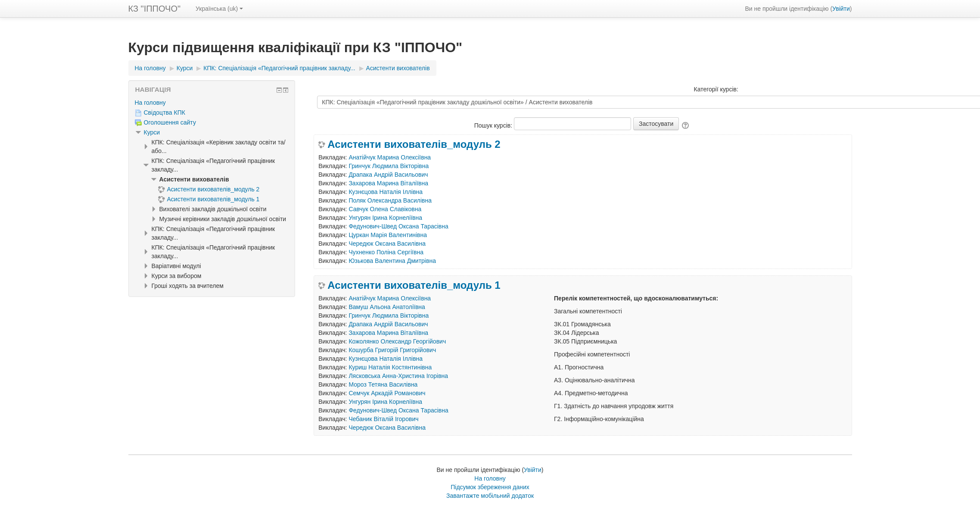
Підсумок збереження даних (490, 487)
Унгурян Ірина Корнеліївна (385, 218)
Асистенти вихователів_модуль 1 (414, 285)
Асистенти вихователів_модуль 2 (414, 144)
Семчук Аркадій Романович (387, 393)
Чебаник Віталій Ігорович (383, 419)
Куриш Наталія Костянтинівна (390, 367)
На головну (150, 103)
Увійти (841, 9)
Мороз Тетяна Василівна (383, 384)
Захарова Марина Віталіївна (388, 183)
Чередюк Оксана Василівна (387, 244)
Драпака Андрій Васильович (388, 175)
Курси (152, 132)
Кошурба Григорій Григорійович (392, 350)
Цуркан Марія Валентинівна (388, 235)
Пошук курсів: (494, 125)
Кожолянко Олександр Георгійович (397, 341)
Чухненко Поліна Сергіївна (386, 252)
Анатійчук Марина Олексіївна (390, 157)
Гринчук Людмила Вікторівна (389, 166)
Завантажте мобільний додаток (490, 496)
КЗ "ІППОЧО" (155, 9)
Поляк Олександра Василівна (390, 200)
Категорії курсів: (716, 89)
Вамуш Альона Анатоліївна (387, 307)
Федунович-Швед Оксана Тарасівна (398, 226)
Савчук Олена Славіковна (385, 209)
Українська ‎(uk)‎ (219, 9)
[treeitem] (212, 103)
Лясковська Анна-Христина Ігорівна (398, 376)
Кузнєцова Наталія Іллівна (386, 192)
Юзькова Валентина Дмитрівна (392, 261)
